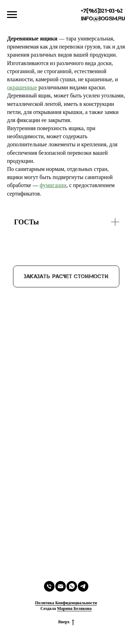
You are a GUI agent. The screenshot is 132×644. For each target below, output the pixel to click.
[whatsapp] (72, 586)
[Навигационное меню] (12, 15)
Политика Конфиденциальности (66, 603)
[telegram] (83, 586)
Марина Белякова (74, 608)
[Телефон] (49, 586)
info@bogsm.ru (103, 18)
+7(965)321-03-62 (102, 11)
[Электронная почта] (61, 586)
